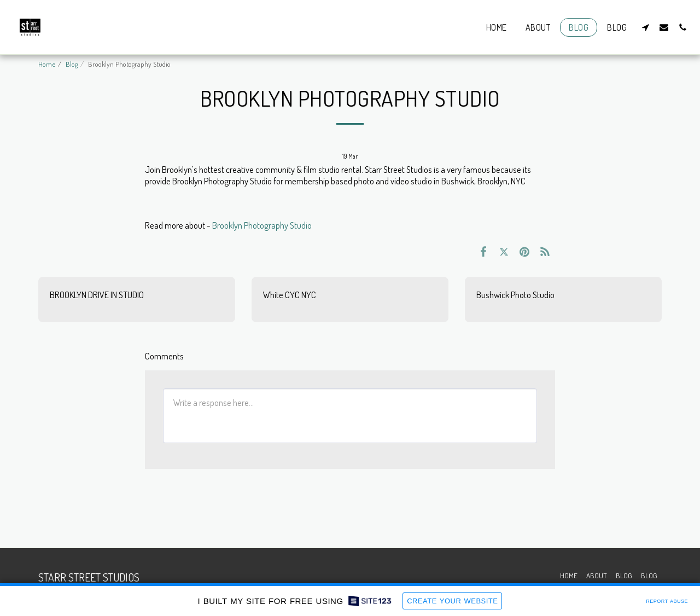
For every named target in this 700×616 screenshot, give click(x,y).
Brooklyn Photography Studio (262, 225)
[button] (645, 27)
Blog (72, 64)
